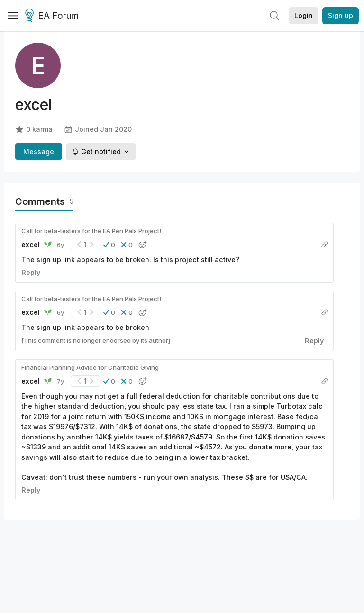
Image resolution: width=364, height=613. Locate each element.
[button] (109, 245)
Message (39, 151)
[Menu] (13, 16)
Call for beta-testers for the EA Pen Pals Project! (91, 231)
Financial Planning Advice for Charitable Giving (90, 367)
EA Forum (53, 16)
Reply (31, 272)
